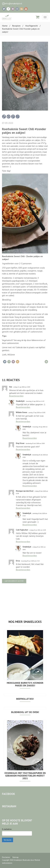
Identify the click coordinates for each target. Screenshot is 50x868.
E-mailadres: (7, 829)
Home (5, 26)
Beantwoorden (16, 396)
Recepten (16, 26)
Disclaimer (6, 857)
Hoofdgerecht (32, 26)
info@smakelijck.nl (13, 3)
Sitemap (15, 857)
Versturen (8, 840)
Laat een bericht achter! (14, 581)
